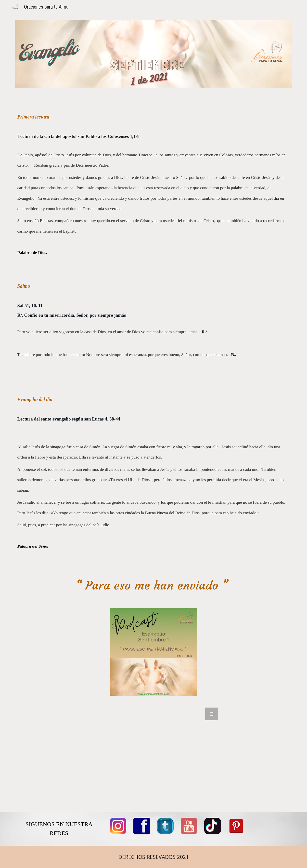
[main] (153, 337)
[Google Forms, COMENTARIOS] (153, 757)
